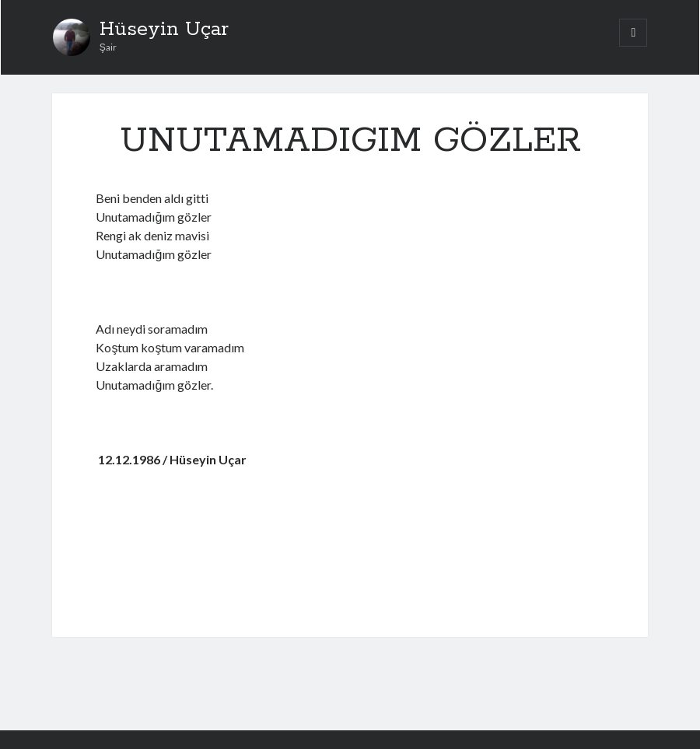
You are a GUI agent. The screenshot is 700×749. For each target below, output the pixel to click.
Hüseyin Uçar (164, 30)
